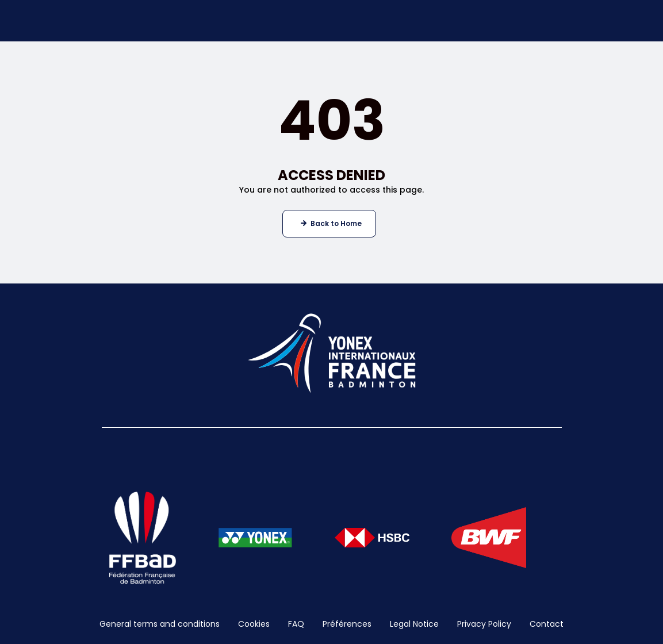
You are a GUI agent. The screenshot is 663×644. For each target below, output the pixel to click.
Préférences (347, 624)
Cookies (254, 624)
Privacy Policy (484, 624)
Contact (547, 624)
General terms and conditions (160, 624)
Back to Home (336, 223)
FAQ (296, 624)
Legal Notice (414, 624)
